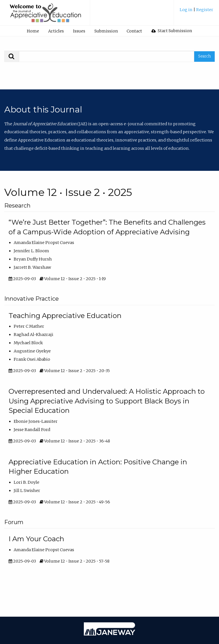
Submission (106, 31)
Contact (134, 31)
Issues (79, 31)
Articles (56, 31)
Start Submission (172, 31)
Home (33, 31)
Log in (186, 10)
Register (205, 10)
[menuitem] (196, 12)
